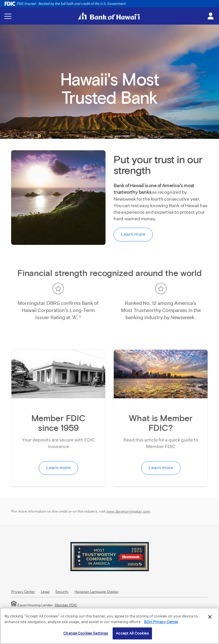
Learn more (133, 234)
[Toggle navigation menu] (8, 16)
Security (62, 592)
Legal (45, 592)
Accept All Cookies (132, 633)
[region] (109, 626)
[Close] (210, 617)
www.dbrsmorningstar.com (128, 511)
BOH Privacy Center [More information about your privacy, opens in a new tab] (161, 622)
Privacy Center (23, 592)
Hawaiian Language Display (97, 592)
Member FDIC (66, 605)
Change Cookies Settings (86, 633)
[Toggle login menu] (210, 16)
